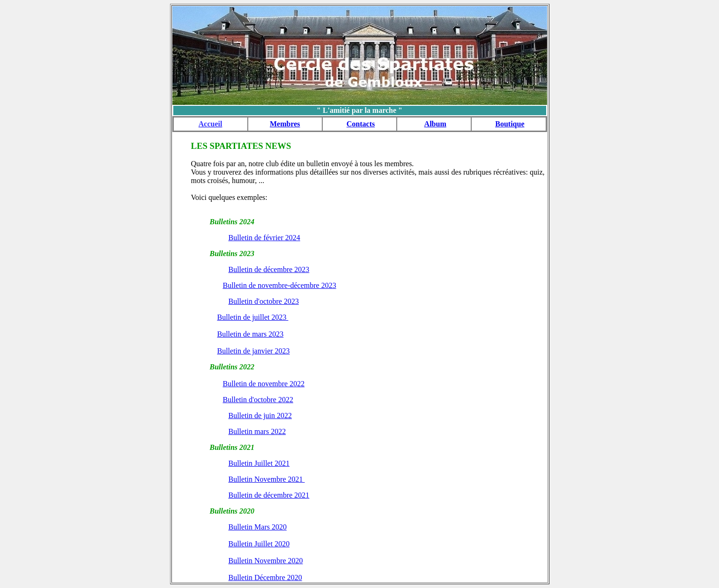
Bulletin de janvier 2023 (254, 351)
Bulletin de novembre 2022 (264, 384)
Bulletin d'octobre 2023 (264, 301)
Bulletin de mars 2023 (251, 334)
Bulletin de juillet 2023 (253, 317)
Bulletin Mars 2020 (258, 527)
